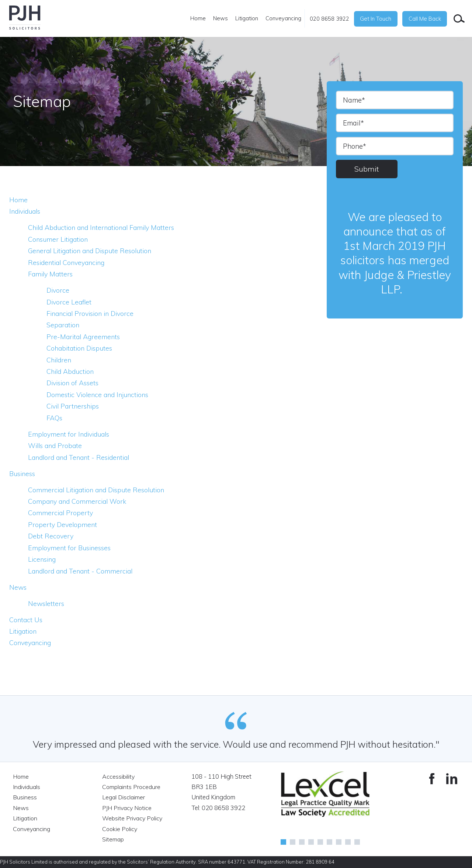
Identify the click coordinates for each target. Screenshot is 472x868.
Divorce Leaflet (70, 302)
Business (23, 473)
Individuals (27, 211)
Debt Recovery (51, 536)
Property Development (63, 524)
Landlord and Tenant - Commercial (83, 571)
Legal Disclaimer (124, 797)
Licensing (43, 559)
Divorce (58, 290)
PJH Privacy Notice (128, 808)
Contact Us (26, 620)
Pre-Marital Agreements (84, 337)
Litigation (247, 18)
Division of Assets (74, 383)
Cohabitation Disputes (81, 348)
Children (60, 360)
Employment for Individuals (71, 434)
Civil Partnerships (74, 406)
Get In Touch (376, 19)
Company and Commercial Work (79, 501)
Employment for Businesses (71, 548)
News (221, 18)
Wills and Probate (56, 445)
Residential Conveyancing (69, 262)
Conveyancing (283, 18)
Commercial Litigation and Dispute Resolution (100, 490)
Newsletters (47, 603)
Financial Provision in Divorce (93, 313)
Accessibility (119, 776)
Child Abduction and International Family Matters (105, 227)
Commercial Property (61, 513)
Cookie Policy (120, 828)
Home (198, 18)
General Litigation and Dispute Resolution (94, 251)
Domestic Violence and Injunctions (100, 395)
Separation (64, 325)
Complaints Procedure (132, 787)
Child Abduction (72, 371)
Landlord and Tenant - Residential (82, 457)
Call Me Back (425, 19)
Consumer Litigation (60, 239)
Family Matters (51, 274)
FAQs (55, 418)
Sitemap (113, 839)
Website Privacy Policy (133, 818)
